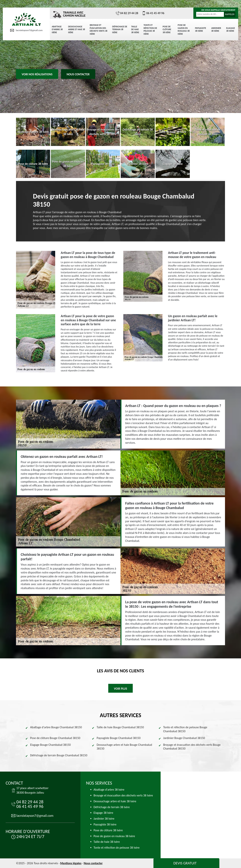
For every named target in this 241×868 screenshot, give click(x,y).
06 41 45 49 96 (153, 13)
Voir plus (120, 689)
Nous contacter (78, 74)
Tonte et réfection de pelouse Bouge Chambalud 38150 (185, 729)
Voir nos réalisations (37, 74)
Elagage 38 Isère (230, 30)
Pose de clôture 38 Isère (167, 29)
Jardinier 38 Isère (216, 30)
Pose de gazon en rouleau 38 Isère (184, 29)
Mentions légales (71, 863)
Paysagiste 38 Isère (201, 30)
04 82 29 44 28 (127, 13)
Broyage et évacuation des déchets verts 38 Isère (99, 29)
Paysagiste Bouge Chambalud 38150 (119, 738)
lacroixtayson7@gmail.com (26, 30)
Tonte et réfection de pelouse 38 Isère (150, 29)
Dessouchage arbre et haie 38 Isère (77, 29)
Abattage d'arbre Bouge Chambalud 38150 (56, 727)
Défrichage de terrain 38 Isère (120, 29)
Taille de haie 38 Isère (135, 29)
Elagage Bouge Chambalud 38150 (50, 745)
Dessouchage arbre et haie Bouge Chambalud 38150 (124, 747)
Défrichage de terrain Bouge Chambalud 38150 (59, 755)
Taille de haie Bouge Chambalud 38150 (120, 727)
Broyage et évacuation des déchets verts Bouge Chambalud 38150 (192, 747)
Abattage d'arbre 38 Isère (57, 29)
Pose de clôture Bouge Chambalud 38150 (55, 738)
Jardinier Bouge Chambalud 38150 (184, 738)
